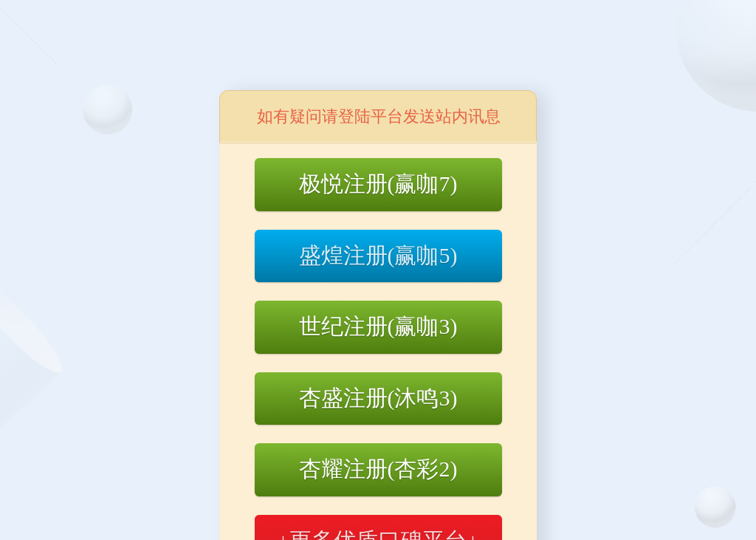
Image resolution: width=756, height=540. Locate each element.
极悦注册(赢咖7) (378, 184)
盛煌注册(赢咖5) (378, 255)
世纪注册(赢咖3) (378, 326)
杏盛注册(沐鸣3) (378, 398)
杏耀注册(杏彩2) (378, 469)
